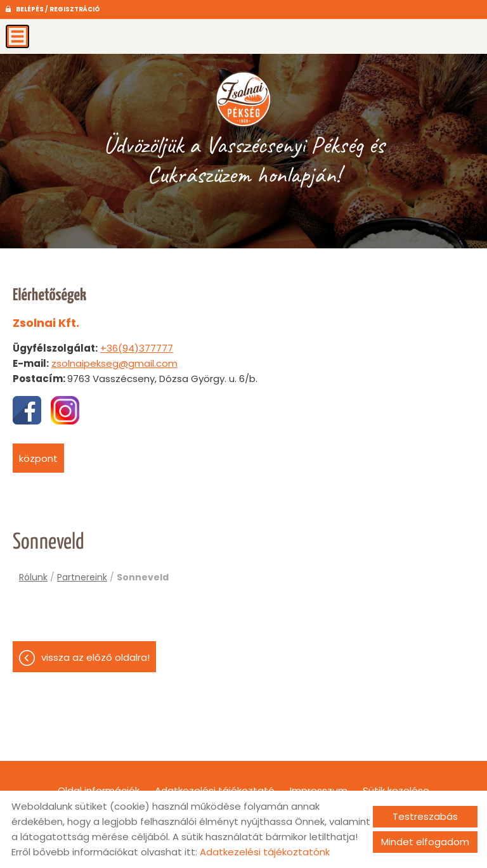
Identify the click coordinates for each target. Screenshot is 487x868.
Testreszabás (425, 816)
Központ (38, 458)
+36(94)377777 (137, 348)
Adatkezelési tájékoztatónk (265, 852)
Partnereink (82, 577)
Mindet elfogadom (425, 842)
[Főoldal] (243, 98)
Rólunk (33, 577)
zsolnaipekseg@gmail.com (114, 363)
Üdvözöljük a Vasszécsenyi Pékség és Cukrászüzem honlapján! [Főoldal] (244, 160)
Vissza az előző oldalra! (95, 657)
